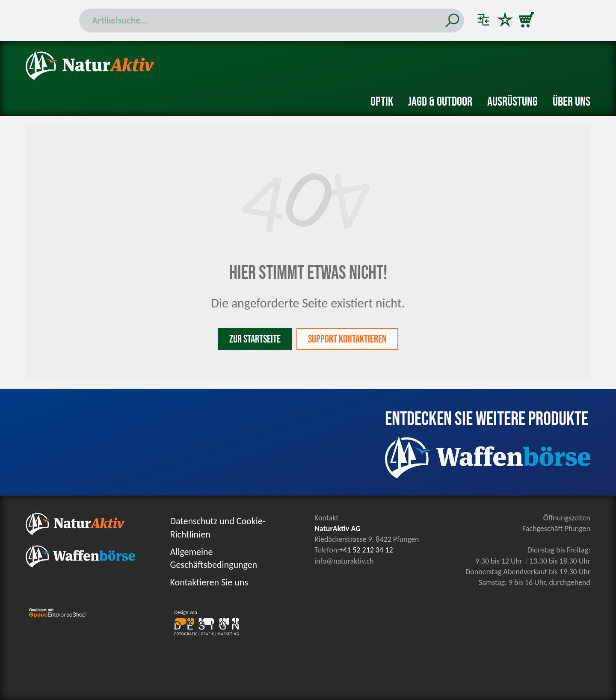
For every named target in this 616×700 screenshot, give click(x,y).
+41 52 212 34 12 (366, 550)
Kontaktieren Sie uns (209, 582)
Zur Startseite (255, 339)
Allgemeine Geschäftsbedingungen (214, 558)
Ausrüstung (512, 102)
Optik (382, 102)
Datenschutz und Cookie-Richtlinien (218, 528)
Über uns (572, 102)
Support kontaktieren (347, 339)
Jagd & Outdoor (440, 102)
